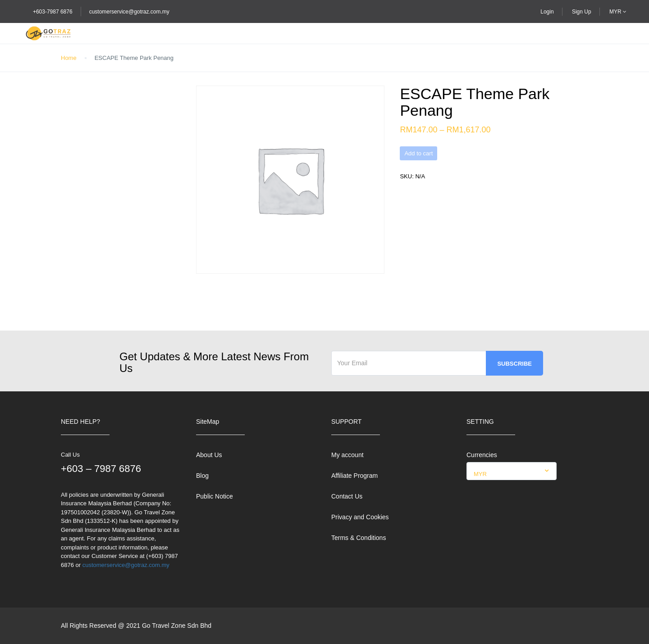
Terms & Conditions (359, 538)
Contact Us (347, 496)
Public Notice (215, 496)
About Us (209, 455)
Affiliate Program (354, 476)
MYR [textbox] (480, 474)
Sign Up (582, 12)
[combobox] (512, 471)
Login (547, 12)
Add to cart (418, 153)
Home (69, 58)
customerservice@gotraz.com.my (129, 12)
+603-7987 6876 (53, 12)
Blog (202, 476)
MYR (618, 12)
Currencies (482, 455)
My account (347, 455)
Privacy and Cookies (360, 517)
